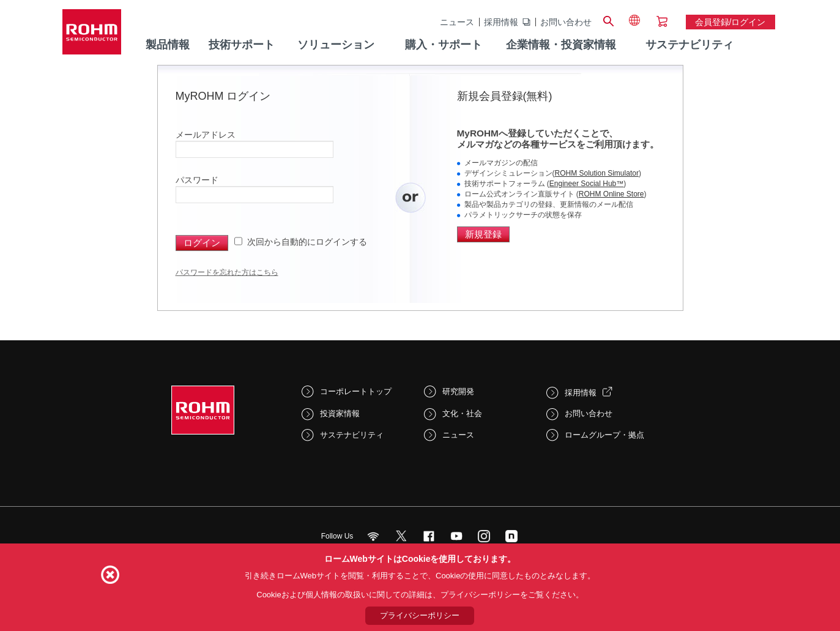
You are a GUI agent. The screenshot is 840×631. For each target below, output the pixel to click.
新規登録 (483, 234)
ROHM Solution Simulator (597, 173)
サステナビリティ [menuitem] (689, 45)
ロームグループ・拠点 (604, 435)
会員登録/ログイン (730, 22)
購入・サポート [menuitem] (444, 45)
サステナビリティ (352, 435)
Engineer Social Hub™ (586, 184)
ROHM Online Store (611, 194)
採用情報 (501, 22)
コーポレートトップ (356, 391)
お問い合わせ (566, 22)
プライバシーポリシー (420, 615)
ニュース (457, 22)
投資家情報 (340, 413)
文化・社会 (462, 413)
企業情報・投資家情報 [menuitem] (561, 45)
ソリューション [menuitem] (336, 45)
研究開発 (458, 391)
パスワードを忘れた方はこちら (227, 272)
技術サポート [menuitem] (242, 45)
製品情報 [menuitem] (168, 45)
